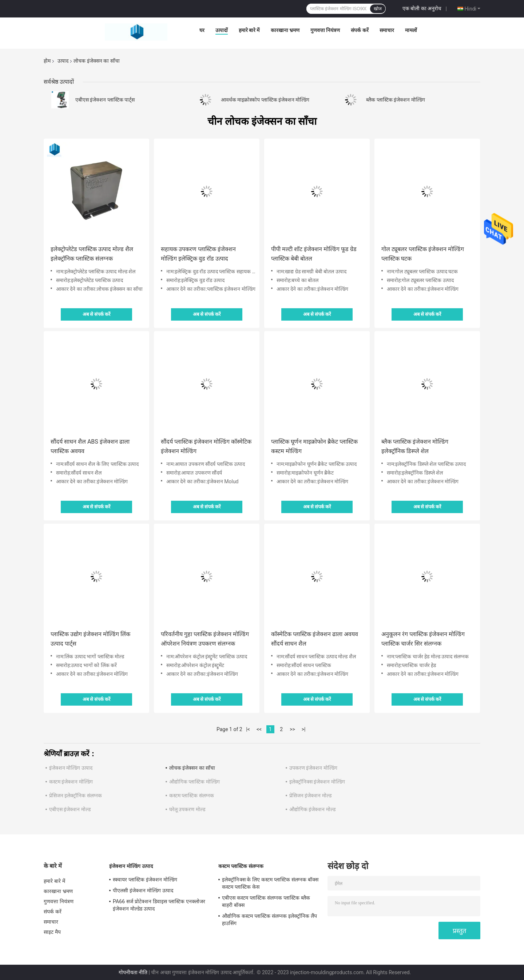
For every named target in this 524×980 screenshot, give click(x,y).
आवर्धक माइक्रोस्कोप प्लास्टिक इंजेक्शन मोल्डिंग (265, 100)
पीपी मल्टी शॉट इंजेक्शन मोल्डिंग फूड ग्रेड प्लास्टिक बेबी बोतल (314, 254)
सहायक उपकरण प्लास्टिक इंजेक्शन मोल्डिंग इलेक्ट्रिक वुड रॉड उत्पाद (198, 254)
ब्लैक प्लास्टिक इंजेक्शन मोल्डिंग (395, 100)
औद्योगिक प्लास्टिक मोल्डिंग (194, 782)
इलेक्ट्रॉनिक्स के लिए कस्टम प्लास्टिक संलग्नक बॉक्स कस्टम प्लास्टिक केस (270, 883)
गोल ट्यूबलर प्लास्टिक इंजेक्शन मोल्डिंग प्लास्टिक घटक (423, 254)
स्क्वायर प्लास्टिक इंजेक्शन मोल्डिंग (145, 880)
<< (259, 729)
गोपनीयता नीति (133, 972)
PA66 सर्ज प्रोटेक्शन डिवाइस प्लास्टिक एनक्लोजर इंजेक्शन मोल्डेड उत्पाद (159, 905)
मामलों (411, 30)
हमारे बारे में (249, 30)
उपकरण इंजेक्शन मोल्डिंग (313, 768)
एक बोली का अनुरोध (422, 8)
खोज (378, 9)
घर (202, 30)
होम (47, 61)
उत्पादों (222, 30)
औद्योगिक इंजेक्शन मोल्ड (312, 809)
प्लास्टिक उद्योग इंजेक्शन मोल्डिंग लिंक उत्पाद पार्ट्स (90, 639)
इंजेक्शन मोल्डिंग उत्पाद (71, 768)
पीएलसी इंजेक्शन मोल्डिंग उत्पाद (143, 890)
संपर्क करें (360, 30)
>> (292, 729)
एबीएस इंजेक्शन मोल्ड (70, 809)
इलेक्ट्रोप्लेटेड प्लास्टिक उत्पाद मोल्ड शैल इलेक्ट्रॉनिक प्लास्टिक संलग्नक (92, 254)
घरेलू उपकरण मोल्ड (187, 809)
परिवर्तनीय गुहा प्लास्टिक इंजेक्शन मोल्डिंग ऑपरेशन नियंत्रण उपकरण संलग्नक (205, 639)
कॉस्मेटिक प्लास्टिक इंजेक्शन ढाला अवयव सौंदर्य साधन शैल (315, 639)
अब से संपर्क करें (97, 314)
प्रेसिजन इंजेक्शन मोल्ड (310, 795)
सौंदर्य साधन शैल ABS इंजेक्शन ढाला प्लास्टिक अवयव (90, 446)
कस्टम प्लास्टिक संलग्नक (192, 795)
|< (248, 729)
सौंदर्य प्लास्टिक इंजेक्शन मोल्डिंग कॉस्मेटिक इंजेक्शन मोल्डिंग (206, 446)
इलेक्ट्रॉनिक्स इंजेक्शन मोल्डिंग (317, 782)
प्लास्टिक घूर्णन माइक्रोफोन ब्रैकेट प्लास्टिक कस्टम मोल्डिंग (314, 446)
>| (304, 729)
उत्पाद (63, 61)
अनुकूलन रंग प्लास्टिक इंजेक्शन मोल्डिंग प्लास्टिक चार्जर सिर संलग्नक (423, 639)
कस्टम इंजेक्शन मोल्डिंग (71, 782)
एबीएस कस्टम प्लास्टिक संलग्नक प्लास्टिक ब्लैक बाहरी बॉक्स (266, 901)
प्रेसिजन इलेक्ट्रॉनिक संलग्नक (76, 795)
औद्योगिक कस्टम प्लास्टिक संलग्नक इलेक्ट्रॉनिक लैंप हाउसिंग (269, 920)
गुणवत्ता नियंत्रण (325, 30)
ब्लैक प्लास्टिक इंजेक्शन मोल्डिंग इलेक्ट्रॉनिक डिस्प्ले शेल (415, 446)
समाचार (387, 30)
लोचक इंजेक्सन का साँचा (192, 768)
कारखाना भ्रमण (285, 30)
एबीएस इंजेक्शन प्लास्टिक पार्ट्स (105, 100)
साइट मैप (52, 932)
